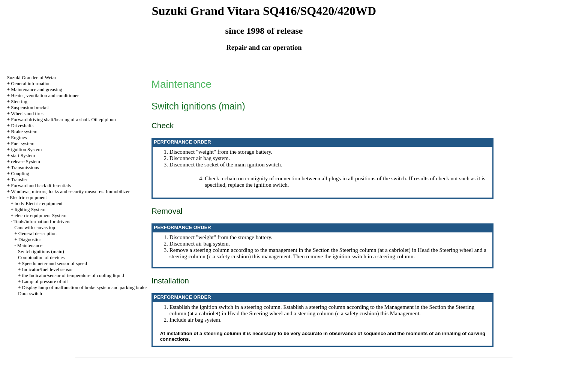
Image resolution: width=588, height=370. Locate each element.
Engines (19, 137)
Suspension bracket (30, 107)
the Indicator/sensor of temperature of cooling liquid (73, 275)
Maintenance (30, 245)
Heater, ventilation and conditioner (45, 95)
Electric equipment (28, 197)
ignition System (26, 149)
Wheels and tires (27, 113)
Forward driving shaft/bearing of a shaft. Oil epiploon (63, 119)
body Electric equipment (39, 203)
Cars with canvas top (35, 227)
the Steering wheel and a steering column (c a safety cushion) (310, 313)
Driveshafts (22, 125)
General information (31, 83)
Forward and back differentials (41, 185)
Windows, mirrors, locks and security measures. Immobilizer (70, 191)
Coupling (20, 173)
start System (23, 155)
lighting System (30, 209)
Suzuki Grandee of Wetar (32, 77)
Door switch (30, 293)
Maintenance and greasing (36, 89)
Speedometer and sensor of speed (55, 263)
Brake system (24, 131)
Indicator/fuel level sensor (48, 269)
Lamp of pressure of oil (45, 281)
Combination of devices (41, 257)
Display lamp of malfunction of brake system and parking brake (85, 287)
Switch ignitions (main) (41, 251)
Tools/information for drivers (42, 221)
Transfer (19, 179)
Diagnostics (30, 239)
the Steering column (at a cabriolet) (371, 250)
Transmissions (25, 167)
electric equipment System (40, 215)
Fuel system (22, 143)
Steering (19, 101)
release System (25, 161)
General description (37, 233)
